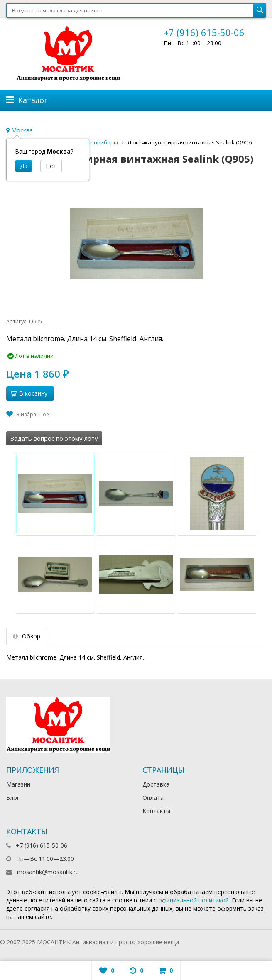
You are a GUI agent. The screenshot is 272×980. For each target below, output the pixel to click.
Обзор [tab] (27, 636)
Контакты (156, 811)
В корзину (29, 393)
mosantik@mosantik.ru (48, 872)
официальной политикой (194, 900)
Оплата (153, 798)
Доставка (156, 784)
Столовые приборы (92, 142)
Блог (13, 798)
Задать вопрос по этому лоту (54, 438)
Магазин (18, 784)
